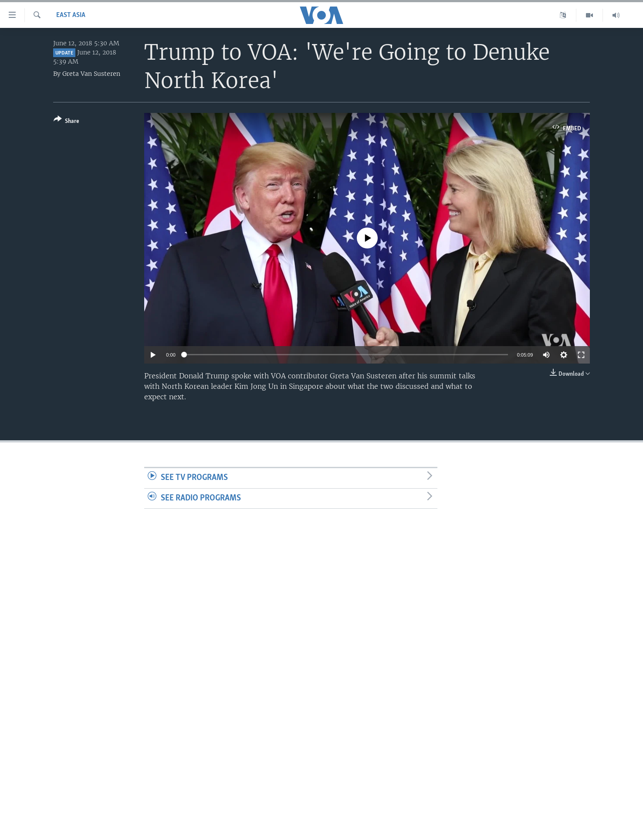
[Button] (66, 122)
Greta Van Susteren (91, 74)
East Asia (71, 15)
